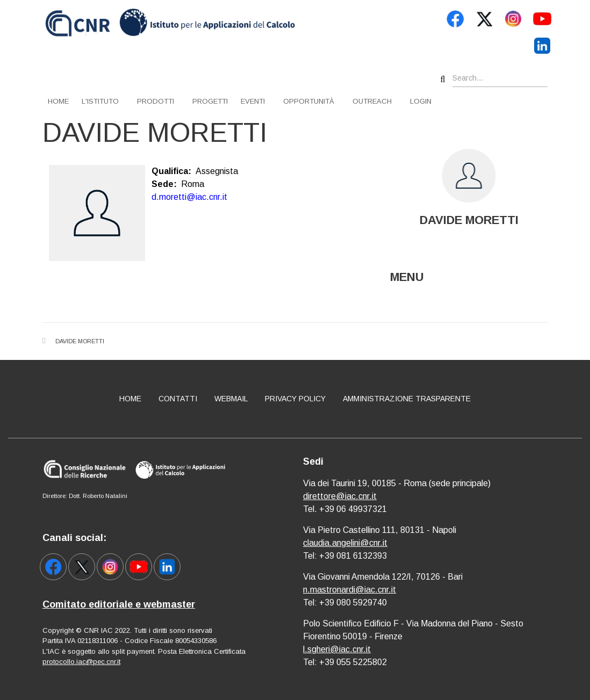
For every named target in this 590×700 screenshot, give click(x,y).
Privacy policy (295, 399)
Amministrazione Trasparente (407, 399)
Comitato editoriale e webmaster (119, 604)
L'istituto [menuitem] (100, 101)
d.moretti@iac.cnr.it (189, 197)
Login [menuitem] (421, 101)
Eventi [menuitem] (253, 101)
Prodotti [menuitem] (156, 101)
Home (130, 399)
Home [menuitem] (58, 101)
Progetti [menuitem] (210, 101)
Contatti (178, 399)
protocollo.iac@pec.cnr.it (81, 662)
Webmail (231, 399)
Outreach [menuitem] (372, 101)
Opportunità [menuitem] (309, 101)
